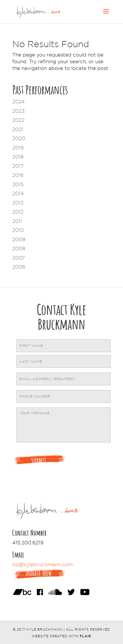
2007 (19, 258)
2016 (18, 175)
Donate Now (39, 573)
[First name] (64, 346)
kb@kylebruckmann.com (43, 564)
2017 (18, 166)
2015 (18, 184)
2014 (18, 193)
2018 (18, 157)
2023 (18, 111)
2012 (18, 212)
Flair (85, 636)
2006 (19, 267)
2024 (18, 102)
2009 (19, 239)
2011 (17, 221)
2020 (19, 138)
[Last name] (64, 361)
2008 (19, 248)
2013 (18, 203)
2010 (18, 230)
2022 (18, 120)
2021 (18, 129)
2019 (18, 148)
